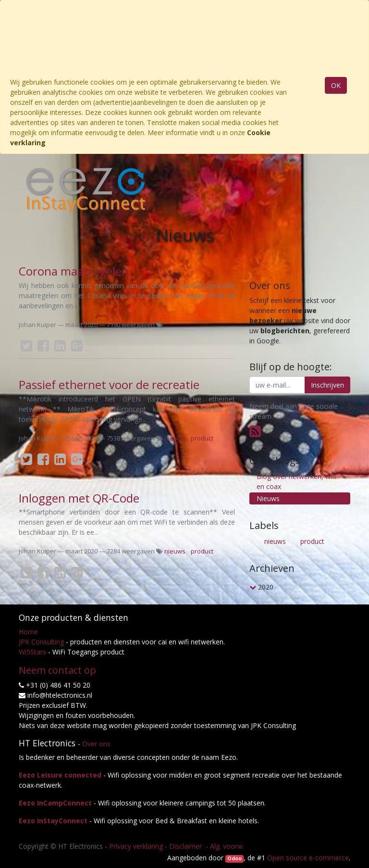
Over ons (96, 744)
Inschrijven (327, 385)
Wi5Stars (32, 652)
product (202, 438)
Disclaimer (186, 846)
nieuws (175, 438)
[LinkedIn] (60, 346)
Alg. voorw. (227, 846)
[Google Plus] (77, 346)
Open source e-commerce (308, 858)
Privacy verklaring (136, 846)
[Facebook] (43, 346)
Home (28, 632)
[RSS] (255, 431)
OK (336, 85)
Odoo (234, 858)
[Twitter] (26, 346)
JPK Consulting (41, 642)
